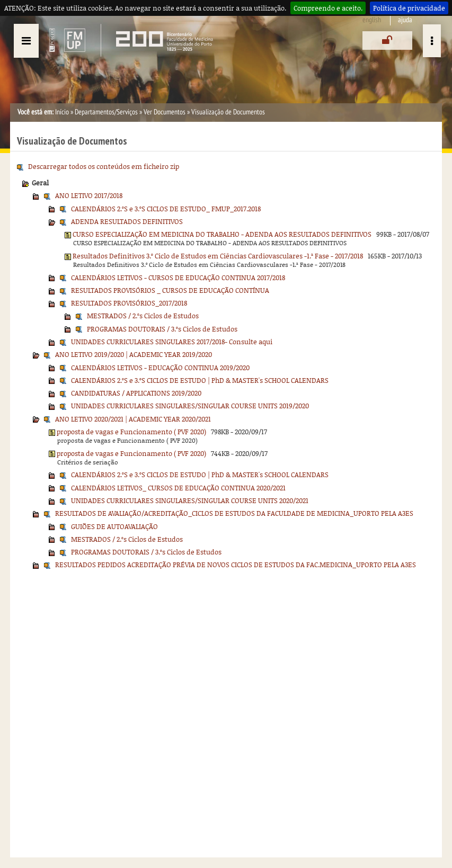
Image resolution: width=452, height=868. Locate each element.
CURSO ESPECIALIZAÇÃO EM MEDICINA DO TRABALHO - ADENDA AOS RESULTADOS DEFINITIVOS (222, 234)
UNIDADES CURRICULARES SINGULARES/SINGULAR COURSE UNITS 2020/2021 (190, 500)
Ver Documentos (165, 112)
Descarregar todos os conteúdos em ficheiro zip (104, 166)
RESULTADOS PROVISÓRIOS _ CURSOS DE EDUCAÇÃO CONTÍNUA (170, 290)
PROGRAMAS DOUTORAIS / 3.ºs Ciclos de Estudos (162, 329)
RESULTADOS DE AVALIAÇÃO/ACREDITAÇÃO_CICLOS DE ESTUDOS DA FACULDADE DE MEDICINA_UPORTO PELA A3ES (234, 513)
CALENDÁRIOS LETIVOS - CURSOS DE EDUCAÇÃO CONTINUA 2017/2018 (178, 278)
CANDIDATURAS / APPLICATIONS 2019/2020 (136, 393)
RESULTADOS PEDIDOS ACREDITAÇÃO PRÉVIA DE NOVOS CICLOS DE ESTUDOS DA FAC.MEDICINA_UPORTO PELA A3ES (236, 565)
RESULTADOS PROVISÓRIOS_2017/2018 (129, 303)
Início (62, 112)
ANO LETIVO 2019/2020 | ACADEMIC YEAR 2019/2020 (134, 354)
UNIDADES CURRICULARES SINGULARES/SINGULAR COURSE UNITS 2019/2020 (190, 406)
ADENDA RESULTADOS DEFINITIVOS (127, 221)
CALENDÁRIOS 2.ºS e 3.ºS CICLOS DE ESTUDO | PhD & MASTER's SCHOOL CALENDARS (200, 380)
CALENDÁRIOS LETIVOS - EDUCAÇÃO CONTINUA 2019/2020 (160, 368)
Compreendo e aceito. (328, 8)
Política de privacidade (409, 8)
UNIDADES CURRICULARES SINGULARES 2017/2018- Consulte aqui (172, 342)
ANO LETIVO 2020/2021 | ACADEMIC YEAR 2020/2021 (133, 419)
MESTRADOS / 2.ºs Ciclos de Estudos (143, 316)
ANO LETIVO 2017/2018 (89, 195)
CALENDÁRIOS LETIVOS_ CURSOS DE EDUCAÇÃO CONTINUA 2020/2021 (178, 488)
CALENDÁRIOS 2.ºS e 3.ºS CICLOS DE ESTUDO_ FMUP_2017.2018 (166, 209)
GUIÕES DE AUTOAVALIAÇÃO (114, 526)
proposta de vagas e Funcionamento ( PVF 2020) (131, 432)
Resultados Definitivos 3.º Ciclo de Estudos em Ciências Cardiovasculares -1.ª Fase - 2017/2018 (218, 256)
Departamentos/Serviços (106, 112)
